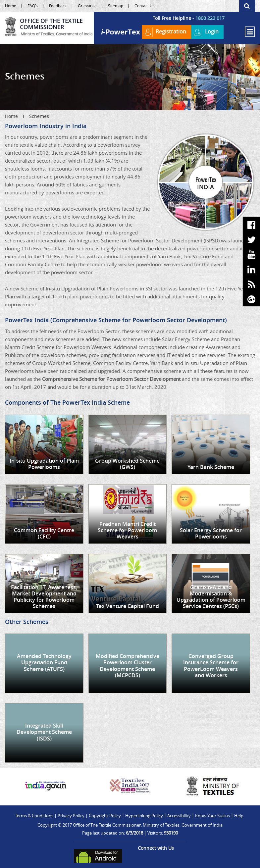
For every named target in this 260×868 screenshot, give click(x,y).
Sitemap (116, 6)
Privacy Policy (71, 816)
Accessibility (179, 816)
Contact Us (145, 6)
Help (239, 816)
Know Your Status (212, 816)
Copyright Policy (105, 816)
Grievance (87, 6)
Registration (165, 32)
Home (11, 6)
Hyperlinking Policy (144, 816)
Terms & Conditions (34, 816)
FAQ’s (33, 6)
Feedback (58, 6)
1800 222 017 (210, 18)
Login (206, 32)
